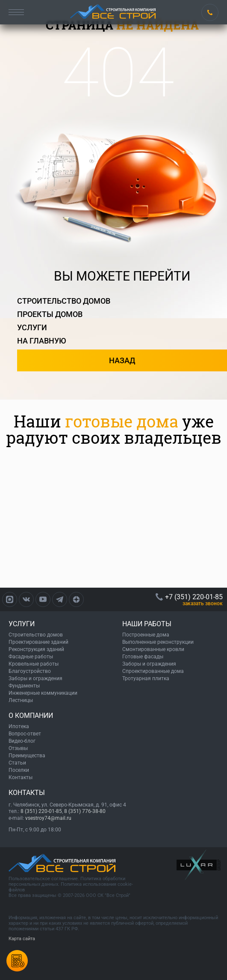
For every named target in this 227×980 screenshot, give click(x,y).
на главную (42, 341)
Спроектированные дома (153, 671)
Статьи (17, 763)
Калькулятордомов (17, 961)
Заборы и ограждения (35, 678)
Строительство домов (36, 635)
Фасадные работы (31, 657)
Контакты (21, 777)
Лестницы (21, 700)
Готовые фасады (143, 657)
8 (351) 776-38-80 (85, 811)
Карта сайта (22, 939)
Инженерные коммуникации (43, 693)
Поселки (19, 770)
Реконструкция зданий (36, 649)
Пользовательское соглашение (43, 879)
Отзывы (18, 748)
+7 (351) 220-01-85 (210, 12)
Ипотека (19, 726)
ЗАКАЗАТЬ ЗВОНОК (203, 604)
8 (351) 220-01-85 (41, 811)
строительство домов (64, 301)
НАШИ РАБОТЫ (147, 624)
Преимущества (27, 756)
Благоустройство (30, 671)
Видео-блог (22, 741)
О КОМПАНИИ (31, 716)
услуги (32, 327)
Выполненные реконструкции (158, 642)
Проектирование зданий (38, 642)
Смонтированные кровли (153, 649)
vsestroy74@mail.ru (48, 818)
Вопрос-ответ (25, 734)
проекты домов (50, 314)
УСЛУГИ (22, 624)
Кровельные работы (34, 664)
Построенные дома (146, 635)
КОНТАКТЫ (27, 793)
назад (122, 360)
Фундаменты (24, 686)
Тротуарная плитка (146, 678)
